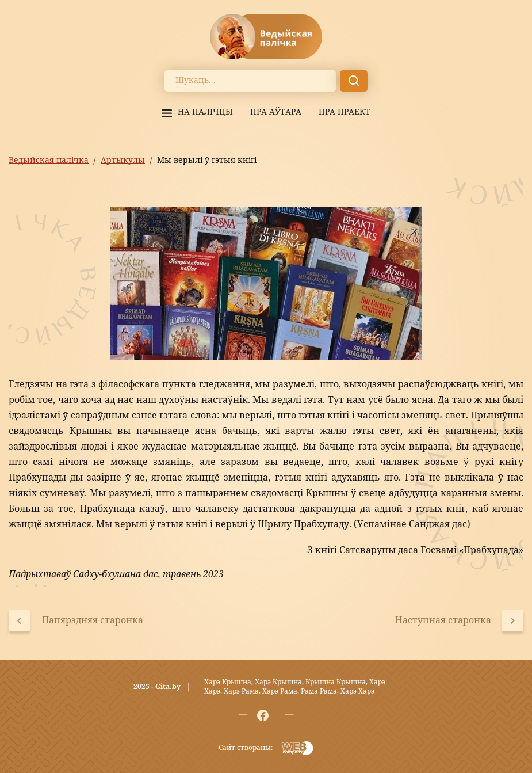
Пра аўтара (276, 112)
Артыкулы (123, 161)
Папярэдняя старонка (93, 621)
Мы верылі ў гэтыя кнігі (207, 161)
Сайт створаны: (246, 748)
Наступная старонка (443, 621)
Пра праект (345, 112)
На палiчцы (205, 112)
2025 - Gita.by (157, 687)
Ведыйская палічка (49, 161)
